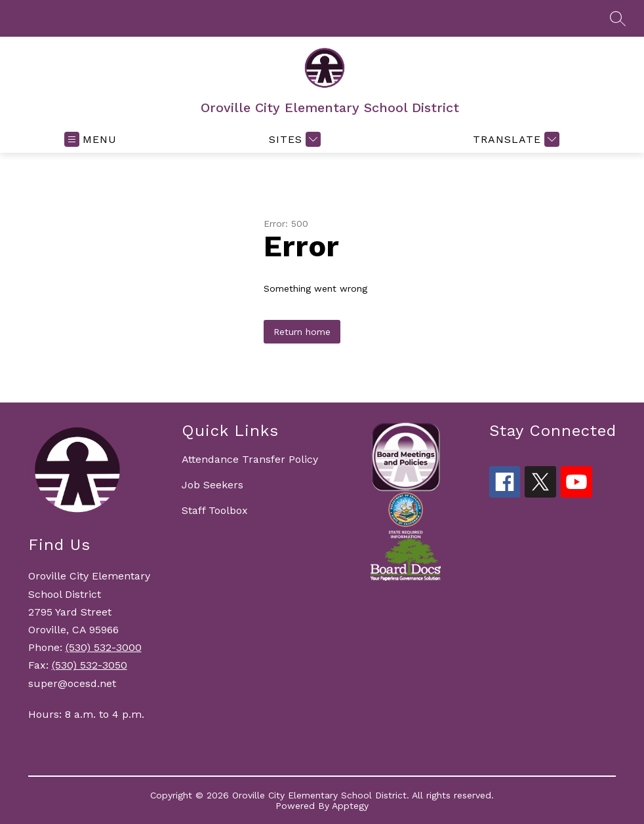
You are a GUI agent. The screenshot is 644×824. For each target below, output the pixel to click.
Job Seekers (212, 485)
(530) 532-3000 (104, 647)
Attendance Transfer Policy (250, 459)
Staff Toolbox (215, 510)
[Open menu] (91, 139)
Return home (302, 332)
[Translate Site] (514, 139)
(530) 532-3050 (90, 665)
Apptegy (350, 806)
